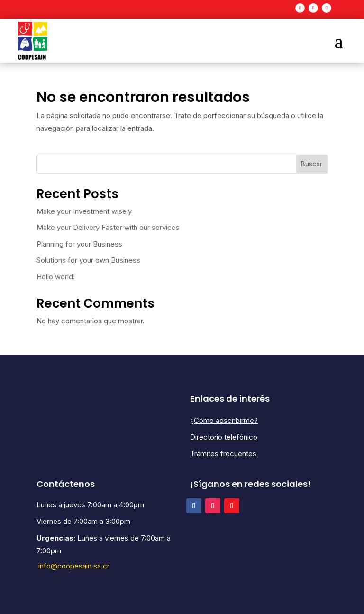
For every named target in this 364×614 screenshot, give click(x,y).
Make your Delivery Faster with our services (108, 227)
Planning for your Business (79, 244)
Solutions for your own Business (88, 260)
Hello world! (56, 277)
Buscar (312, 164)
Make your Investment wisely (84, 211)
